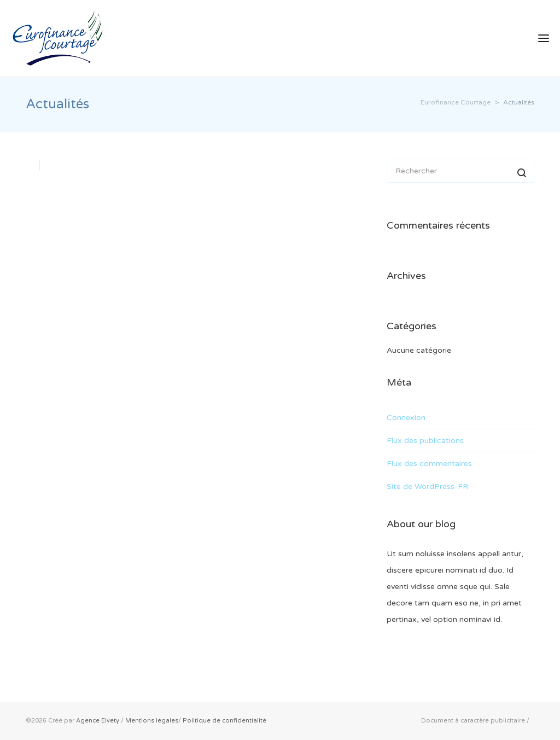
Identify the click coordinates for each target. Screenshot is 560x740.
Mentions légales (152, 721)
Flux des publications (425, 441)
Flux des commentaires (429, 464)
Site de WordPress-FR (427, 486)
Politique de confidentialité (224, 721)
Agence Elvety (98, 721)
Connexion (406, 418)
